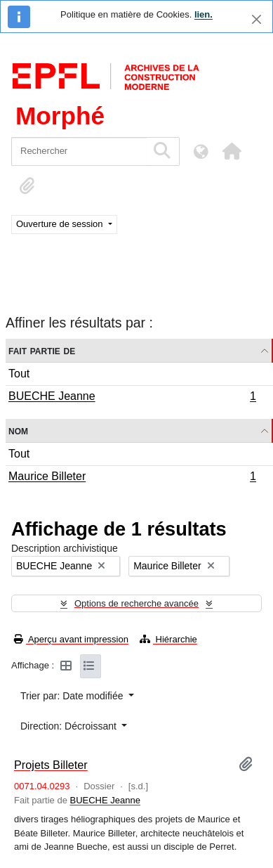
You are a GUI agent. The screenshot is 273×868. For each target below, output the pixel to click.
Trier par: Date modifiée (73, 696)
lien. (204, 14)
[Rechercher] (79, 151)
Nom (18, 430)
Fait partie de (42, 350)
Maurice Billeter (132, 478)
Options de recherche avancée (136, 603)
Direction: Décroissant (70, 726)
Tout (19, 374)
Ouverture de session (61, 224)
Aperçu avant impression (71, 639)
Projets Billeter (51, 765)
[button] (232, 151)
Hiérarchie (168, 639)
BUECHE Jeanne (132, 398)
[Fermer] (257, 19)
